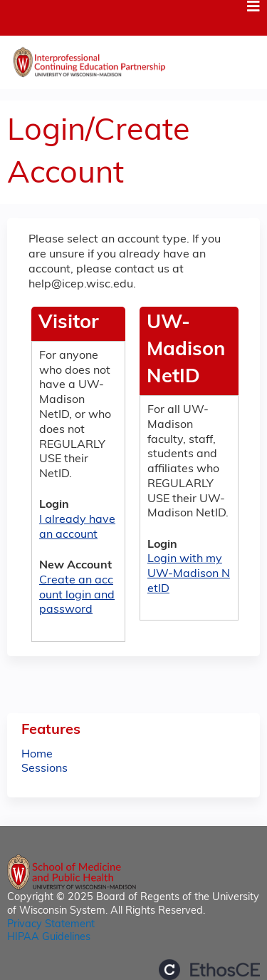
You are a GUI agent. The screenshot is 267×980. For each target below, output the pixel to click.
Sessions (44, 769)
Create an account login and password (77, 596)
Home (37, 755)
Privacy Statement (51, 925)
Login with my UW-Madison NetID (189, 574)
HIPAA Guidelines (49, 938)
